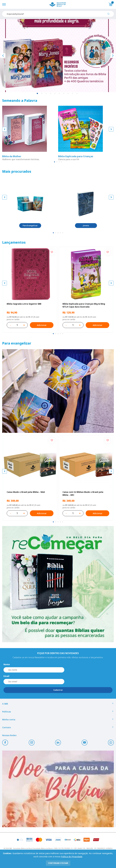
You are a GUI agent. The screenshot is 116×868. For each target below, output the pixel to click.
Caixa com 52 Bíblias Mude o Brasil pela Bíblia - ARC (83, 493)
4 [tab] (51, 94)
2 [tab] (42, 94)
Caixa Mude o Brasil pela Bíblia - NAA (26, 492)
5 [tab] (55, 94)
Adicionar (42, 325)
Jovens (86, 226)
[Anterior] (3, 56)
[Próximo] (113, 56)
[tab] (54, 162)
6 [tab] (59, 94)
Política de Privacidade (72, 857)
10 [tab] (77, 94)
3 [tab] (46, 94)
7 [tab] (64, 94)
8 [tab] (68, 94)
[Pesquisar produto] (110, 15)
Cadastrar (58, 690)
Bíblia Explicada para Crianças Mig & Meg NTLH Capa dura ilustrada (84, 305)
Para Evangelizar (30, 226)
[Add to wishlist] (52, 252)
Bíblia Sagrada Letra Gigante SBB (24, 304)
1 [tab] (37, 94)
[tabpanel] (58, 56)
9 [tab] (73, 94)
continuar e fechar (58, 863)
